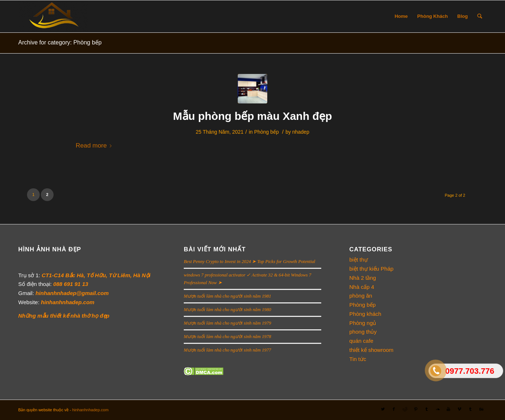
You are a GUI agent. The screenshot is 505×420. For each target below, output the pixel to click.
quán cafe (361, 341)
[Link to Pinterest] (416, 409)
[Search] (480, 16)
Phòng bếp (267, 132)
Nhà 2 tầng (363, 278)
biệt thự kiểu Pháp (371, 269)
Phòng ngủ (363, 323)
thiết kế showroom (371, 350)
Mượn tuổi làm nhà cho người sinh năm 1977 (228, 350)
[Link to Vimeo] (459, 409)
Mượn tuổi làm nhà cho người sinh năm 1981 (228, 296)
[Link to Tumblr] (427, 409)
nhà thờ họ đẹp (90, 316)
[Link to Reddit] (405, 409)
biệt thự (359, 260)
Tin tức (358, 359)
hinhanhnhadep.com (90, 410)
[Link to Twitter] (383, 409)
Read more (95, 145)
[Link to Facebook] (394, 409)
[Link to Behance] (481, 409)
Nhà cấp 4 (362, 287)
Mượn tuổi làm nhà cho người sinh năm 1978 (228, 337)
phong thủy (363, 332)
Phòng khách (365, 314)
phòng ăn (361, 296)
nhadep (301, 132)
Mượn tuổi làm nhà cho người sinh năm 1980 (228, 310)
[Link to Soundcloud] (438, 409)
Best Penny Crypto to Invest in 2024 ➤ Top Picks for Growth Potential (250, 262)
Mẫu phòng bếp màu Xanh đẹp (253, 116)
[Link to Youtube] (448, 409)
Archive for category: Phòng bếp (60, 42)
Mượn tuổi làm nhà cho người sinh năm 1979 (228, 323)
